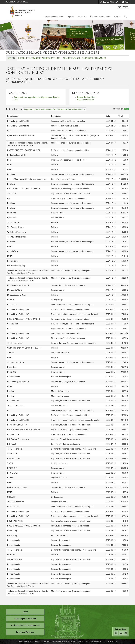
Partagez (123, 7)
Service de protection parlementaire (25, 625)
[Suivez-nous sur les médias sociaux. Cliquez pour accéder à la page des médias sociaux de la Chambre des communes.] (121, 632)
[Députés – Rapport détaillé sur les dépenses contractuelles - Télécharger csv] (126, 109)
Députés (71, 17)
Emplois (117, 17)
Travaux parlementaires (53, 17)
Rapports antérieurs (85, 100)
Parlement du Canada (17, 2)
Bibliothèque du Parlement (25, 619)
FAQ (16, 100)
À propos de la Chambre (100, 17)
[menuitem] (110, 2)
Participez (82, 17)
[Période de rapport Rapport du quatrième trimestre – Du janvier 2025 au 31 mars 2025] (54, 109)
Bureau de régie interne (87, 97)
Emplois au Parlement (25, 632)
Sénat (25, 612)
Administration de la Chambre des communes (85, 58)
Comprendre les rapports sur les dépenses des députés (37, 97)
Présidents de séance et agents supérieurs (39, 58)
